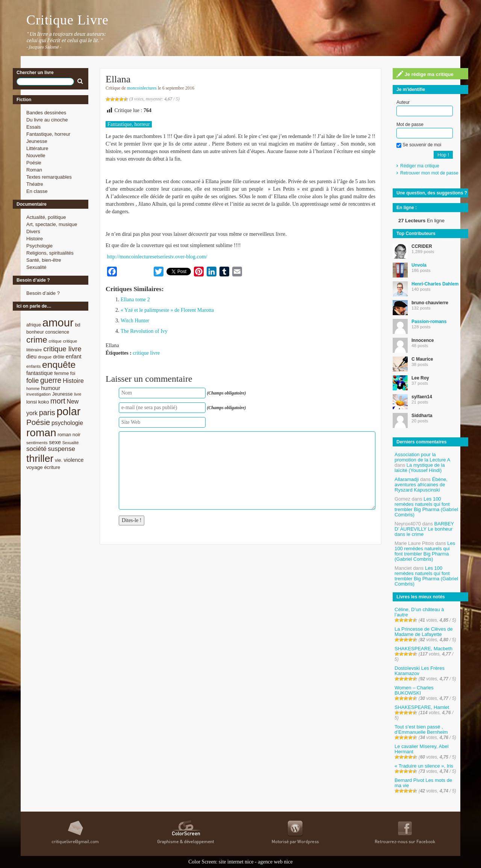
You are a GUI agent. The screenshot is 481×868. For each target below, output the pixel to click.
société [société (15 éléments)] (36, 449)
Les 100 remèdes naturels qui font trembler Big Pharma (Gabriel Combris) (426, 507)
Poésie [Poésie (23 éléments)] (38, 422)
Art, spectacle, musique (52, 224)
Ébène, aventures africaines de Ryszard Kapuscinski (421, 485)
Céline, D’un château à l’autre (419, 612)
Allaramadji (407, 479)
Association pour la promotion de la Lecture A (422, 457)
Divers (33, 231)
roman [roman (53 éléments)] (41, 433)
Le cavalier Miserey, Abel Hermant (422, 749)
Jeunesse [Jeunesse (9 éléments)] (63, 394)
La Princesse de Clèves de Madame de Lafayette (424, 632)
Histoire (35, 239)
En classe (37, 191)
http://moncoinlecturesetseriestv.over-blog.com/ (157, 257)
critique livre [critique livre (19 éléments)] (62, 349)
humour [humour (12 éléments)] (51, 388)
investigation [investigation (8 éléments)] (39, 394)
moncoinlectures (142, 88)
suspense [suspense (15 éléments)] (61, 449)
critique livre (146, 353)
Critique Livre (67, 20)
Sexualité (36, 267)
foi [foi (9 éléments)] (73, 373)
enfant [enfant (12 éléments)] (74, 356)
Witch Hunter (135, 321)
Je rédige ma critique (425, 74)
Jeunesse (37, 141)
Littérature (37, 148)
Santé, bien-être (44, 260)
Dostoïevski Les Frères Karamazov (420, 671)
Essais (33, 127)
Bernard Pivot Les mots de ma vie (423, 783)
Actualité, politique (46, 217)
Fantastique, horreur (48, 134)
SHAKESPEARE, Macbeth (424, 649)
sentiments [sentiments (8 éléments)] (37, 442)
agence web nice (275, 862)
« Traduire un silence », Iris (424, 766)
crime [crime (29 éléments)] (37, 340)
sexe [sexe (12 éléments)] (55, 442)
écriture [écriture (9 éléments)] (52, 467)
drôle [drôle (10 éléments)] (59, 357)
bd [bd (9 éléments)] (77, 325)
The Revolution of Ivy (144, 331)
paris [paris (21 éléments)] (47, 413)
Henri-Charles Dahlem (435, 284)
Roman (34, 170)
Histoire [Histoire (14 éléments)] (73, 381)
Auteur (403, 102)
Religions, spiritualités (50, 253)
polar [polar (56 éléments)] (68, 411)
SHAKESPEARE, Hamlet (422, 707)
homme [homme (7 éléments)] (33, 388)
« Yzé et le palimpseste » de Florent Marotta (167, 310)
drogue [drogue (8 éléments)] (45, 357)
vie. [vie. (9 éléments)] (59, 460)
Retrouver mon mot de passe (429, 173)
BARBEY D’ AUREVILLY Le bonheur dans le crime (424, 529)
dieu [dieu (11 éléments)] (31, 357)
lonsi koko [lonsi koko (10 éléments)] (38, 402)
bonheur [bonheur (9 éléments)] (35, 332)
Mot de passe (410, 124)
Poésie (34, 163)
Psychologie (39, 246)
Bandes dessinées (46, 113)
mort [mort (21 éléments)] (58, 401)
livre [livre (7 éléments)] (78, 394)
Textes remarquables (49, 177)
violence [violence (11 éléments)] (74, 460)
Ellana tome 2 (135, 300)
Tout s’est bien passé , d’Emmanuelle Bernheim (421, 729)
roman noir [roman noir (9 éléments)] (69, 435)
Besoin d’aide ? (43, 293)
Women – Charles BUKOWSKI (414, 690)
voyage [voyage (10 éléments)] (35, 467)
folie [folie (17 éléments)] (33, 381)
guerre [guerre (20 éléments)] (51, 380)
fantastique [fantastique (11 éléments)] (40, 373)
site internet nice (236, 862)
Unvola (419, 265)
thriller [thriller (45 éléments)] (40, 458)
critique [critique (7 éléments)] (55, 341)
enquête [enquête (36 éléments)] (59, 365)
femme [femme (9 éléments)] (61, 373)
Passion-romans (429, 322)
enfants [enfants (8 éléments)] (33, 366)
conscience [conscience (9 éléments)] (57, 332)
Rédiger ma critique (420, 166)
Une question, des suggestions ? (432, 193)
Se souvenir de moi (419, 145)
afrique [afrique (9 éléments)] (34, 325)
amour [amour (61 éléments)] (58, 322)
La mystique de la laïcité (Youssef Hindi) (420, 468)
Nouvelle (36, 156)
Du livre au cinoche (47, 120)
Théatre (35, 184)
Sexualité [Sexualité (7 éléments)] (71, 443)
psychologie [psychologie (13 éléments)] (67, 423)
